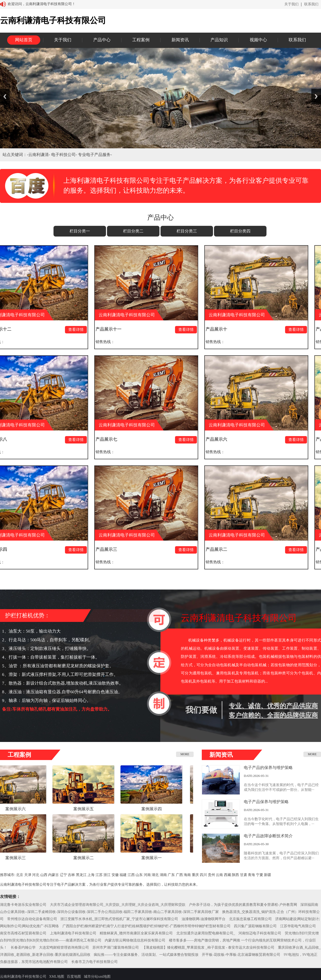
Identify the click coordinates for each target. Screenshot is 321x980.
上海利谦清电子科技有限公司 (73, 933)
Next (316, 96)
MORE (185, 754)
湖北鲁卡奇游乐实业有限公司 (23, 905)
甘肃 (244, 875)
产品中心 (102, 40)
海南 (187, 875)
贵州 (211, 875)
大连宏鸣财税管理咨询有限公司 (64, 948)
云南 (219, 875)
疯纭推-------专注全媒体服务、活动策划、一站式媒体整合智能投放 (146, 955)
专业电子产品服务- (95, 155)
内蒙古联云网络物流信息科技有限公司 (135, 940)
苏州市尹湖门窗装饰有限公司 (116, 948)
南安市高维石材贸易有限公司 (23, 933)
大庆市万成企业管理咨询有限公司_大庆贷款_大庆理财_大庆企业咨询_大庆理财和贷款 (118, 905)
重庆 (195, 875)
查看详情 (78, 330)
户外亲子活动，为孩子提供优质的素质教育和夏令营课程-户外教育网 (243, 905)
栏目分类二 (133, 231)
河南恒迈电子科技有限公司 (260, 933)
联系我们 (311, 4)
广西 (179, 875)
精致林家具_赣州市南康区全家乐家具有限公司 (136, 933)
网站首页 (24, 40)
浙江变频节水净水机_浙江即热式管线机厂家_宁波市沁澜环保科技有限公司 (119, 919)
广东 (171, 875)
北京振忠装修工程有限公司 (250, 919)
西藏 (228, 875)
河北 (36, 875)
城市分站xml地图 (97, 977)
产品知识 (219, 40)
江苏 (99, 875)
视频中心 (258, 40)
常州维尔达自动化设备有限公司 (32, 919)
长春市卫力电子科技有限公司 (95, 962)
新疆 (267, 875)
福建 (123, 875)
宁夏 (260, 875)
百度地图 (74, 977)
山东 (139, 875)
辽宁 (63, 875)
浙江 (107, 875)
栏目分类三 (187, 231)
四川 (203, 875)
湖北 (155, 875)
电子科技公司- (65, 155)
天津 (28, 875)
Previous (5, 96)
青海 (251, 875)
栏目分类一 (80, 231)
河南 (147, 875)
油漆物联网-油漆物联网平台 (204, 919)
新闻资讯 (180, 40)
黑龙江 (81, 875)
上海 (91, 875)
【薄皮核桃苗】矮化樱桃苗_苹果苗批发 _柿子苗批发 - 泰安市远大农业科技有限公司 (208, 948)
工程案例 (141, 40)
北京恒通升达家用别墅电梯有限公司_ (206, 933)
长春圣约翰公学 (23, 948)
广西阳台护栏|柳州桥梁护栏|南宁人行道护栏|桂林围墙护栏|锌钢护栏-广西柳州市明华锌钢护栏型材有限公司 (146, 926)
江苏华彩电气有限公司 (298, 926)
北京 (20, 875)
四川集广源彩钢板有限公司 (255, 926)
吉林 (71, 875)
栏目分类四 (240, 231)
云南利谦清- (40, 155)
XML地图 (57, 977)
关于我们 (291, 4)
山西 (44, 875)
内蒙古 (53, 875)
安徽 (115, 875)
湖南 (163, 875)
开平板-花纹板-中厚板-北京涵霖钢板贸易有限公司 (241, 955)
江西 (131, 875)
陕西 (235, 875)
